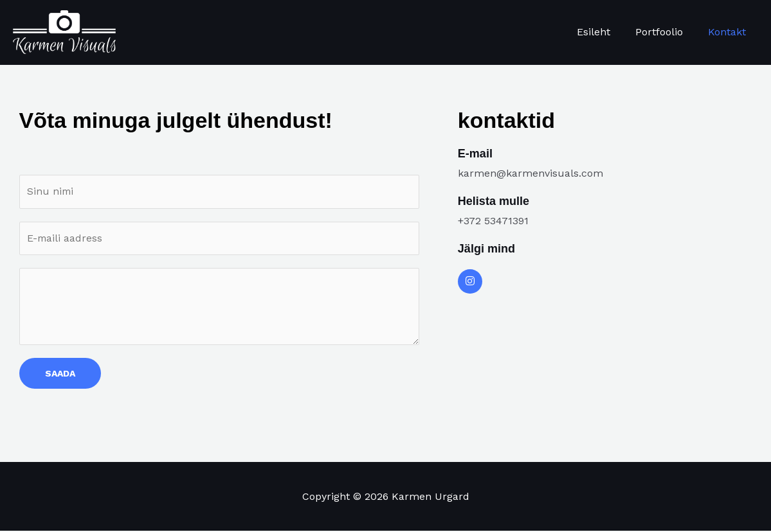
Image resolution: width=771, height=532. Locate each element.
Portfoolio (666, 32)
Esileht (604, 32)
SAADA (60, 375)
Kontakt (729, 32)
